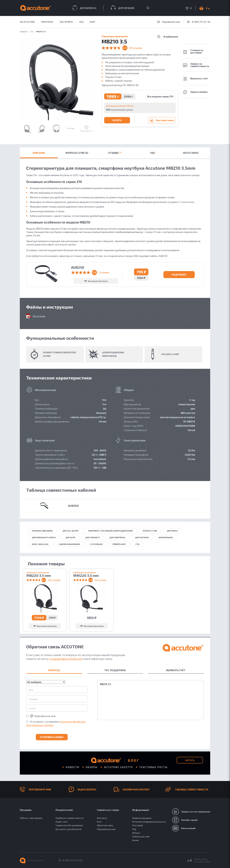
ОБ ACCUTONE (27, 22)
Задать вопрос (195, 92)
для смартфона (117, 537)
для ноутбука (142, 537)
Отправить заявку (52, 737)
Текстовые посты (153, 767)
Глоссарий (138, 825)
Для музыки (123, 8)
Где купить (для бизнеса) (69, 829)
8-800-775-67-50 (199, 22)
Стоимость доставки (193, 51)
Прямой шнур (119, 544)
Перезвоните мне (169, 22)
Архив (135, 840)
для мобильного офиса (44, 537)
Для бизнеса (85, 8)
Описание (39, 153)
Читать (190, 760)
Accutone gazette (118, 767)
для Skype (71, 537)
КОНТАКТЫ (47, 22)
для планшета (92, 537)
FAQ (81, 22)
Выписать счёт (195, 79)
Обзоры (92, 767)
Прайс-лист (62, 822)
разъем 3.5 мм (150, 531)
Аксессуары (191, 153)
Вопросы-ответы (77, 153)
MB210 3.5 (151, 700)
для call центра (71, 531)
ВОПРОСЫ (54, 670)
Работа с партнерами (31, 818)
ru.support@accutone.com (66, 659)
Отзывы (115, 153)
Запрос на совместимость (196, 65)
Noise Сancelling (40, 544)
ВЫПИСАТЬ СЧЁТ (176, 670)
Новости (73, 767)
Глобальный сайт (141, 836)
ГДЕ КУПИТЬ (66, 22)
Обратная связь (105, 825)
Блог (93, 22)
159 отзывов (135, 48)
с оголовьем (96, 544)
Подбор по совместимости (70, 818)
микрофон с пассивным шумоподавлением (111, 531)
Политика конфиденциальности (149, 822)
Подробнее (179, 275)
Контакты (102, 818)
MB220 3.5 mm (39, 575)
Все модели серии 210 (160, 96)
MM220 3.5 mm (86, 575)
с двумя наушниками (69, 544)
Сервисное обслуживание (69, 825)
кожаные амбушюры (42, 531)
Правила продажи (142, 818)
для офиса (172, 531)
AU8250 (73, 506)
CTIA (137, 544)
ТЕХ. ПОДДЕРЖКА (115, 670)
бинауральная (166, 537)
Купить (117, 120)
